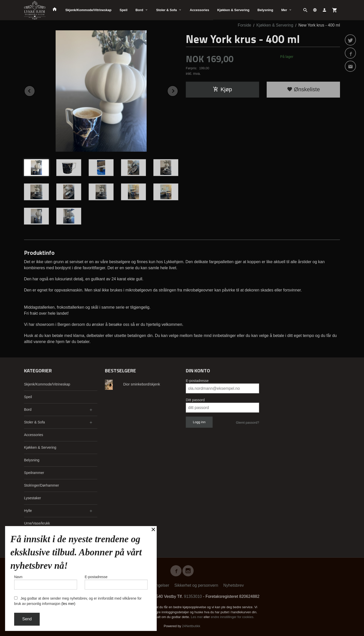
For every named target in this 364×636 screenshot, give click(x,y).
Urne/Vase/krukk (37, 523)
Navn (46, 582)
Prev (35, 90)
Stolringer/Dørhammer (41, 485)
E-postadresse (197, 381)
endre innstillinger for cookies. (233, 617)
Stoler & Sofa (167, 10)
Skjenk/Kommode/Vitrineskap (88, 10)
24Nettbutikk (191, 626)
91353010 (193, 596)
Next (178, 90)
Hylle (28, 511)
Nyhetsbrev (234, 585)
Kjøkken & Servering (233, 10)
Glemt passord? (247, 423)
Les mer (197, 617)
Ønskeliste (303, 89)
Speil (123, 10)
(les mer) (68, 604)
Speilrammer (34, 473)
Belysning (265, 10)
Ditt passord (195, 400)
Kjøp (222, 89)
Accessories (200, 10)
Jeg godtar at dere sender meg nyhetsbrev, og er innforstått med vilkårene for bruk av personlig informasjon (78, 601)
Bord (139, 10)
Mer (284, 10)
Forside (244, 25)
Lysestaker (32, 498)
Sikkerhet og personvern (196, 585)
